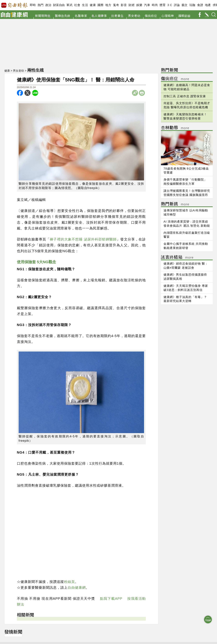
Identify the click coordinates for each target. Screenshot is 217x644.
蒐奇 (116, 5)
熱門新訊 (175, 204)
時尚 (155, 5)
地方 (108, 5)
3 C (170, 5)
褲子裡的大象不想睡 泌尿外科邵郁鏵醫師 (83, 239)
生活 (85, 5)
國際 (100, 5)
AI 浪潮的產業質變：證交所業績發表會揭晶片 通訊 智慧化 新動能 (187, 224)
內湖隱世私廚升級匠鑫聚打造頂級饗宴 (187, 235)
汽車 (147, 5)
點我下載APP (111, 599)
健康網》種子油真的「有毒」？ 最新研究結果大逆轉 (185, 299)
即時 (33, 5)
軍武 (69, 5)
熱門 (41, 5)
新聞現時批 (43, 16)
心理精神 (168, 16)
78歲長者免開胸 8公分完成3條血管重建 (186, 171)
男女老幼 (134, 16)
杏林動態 (175, 128)
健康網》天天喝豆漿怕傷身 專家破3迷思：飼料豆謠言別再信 (186, 288)
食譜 (200, 5)
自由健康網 (77, 588)
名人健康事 (99, 16)
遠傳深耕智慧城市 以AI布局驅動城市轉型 (186, 213)
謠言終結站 (177, 257)
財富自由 (59, 5)
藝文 (185, 5)
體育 (163, 5)
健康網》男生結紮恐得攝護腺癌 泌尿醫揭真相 (185, 277)
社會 (77, 5)
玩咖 (192, 5)
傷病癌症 (151, 16)
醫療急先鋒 (63, 16)
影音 (124, 5)
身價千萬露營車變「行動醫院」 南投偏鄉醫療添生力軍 (185, 182)
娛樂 (139, 5)
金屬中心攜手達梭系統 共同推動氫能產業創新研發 (186, 246)
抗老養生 (117, 16)
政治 (48, 5)
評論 (177, 5)
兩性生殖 (36, 70)
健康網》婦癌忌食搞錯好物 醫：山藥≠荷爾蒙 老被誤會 (186, 266)
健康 (93, 5)
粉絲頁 (69, 582)
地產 (208, 5)
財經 (132, 5)
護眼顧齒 (184, 16)
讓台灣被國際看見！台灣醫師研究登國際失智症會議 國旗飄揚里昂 (187, 193)
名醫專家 (81, 16)
